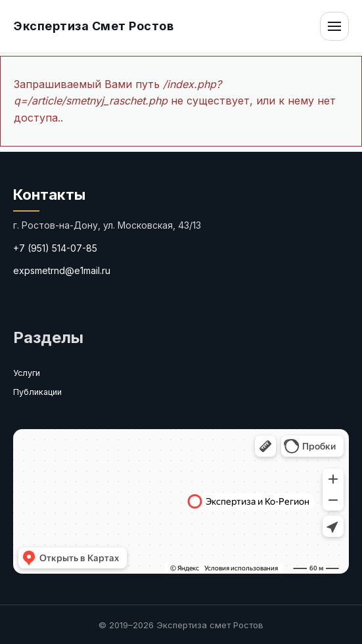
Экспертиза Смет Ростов (93, 26)
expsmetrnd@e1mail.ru (62, 270)
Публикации (37, 392)
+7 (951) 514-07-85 (55, 248)
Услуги (27, 373)
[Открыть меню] (334, 26)
